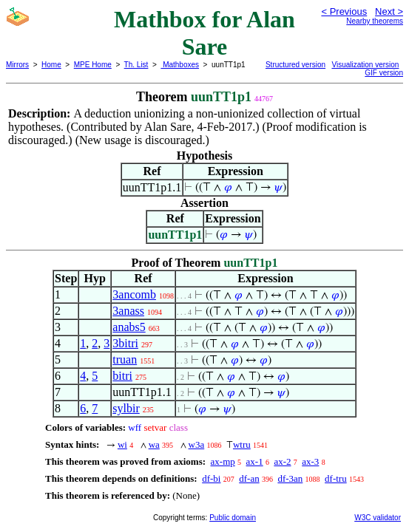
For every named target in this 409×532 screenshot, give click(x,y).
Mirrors (17, 65)
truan (125, 359)
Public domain (233, 518)
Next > (389, 11)
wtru (242, 444)
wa (154, 444)
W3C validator (378, 518)
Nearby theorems (375, 21)
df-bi (211, 478)
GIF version (384, 73)
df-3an (290, 478)
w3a (197, 444)
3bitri (125, 343)
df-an (249, 478)
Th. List (136, 65)
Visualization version (365, 65)
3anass (128, 311)
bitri (122, 376)
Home (51, 65)
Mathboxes (180, 65)
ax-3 (310, 461)
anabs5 (129, 327)
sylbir (126, 408)
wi (122, 444)
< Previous (344, 11)
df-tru (336, 478)
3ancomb (134, 294)
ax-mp (223, 461)
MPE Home (93, 65)
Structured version (295, 65)
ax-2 (282, 461)
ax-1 (255, 461)
